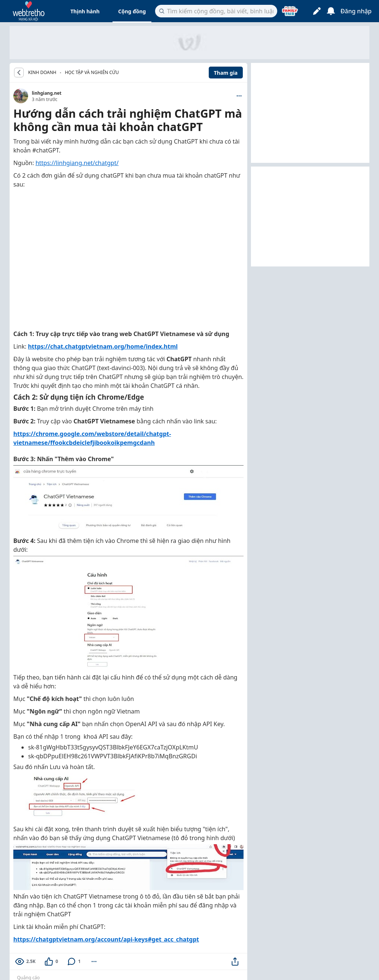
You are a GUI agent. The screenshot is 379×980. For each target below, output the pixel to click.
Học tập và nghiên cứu (92, 72)
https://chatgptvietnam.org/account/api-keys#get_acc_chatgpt (106, 939)
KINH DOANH (42, 73)
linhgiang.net (47, 93)
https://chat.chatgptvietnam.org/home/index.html (103, 346)
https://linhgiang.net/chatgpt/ (77, 163)
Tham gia (226, 73)
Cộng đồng (132, 11)
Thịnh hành (85, 11)
